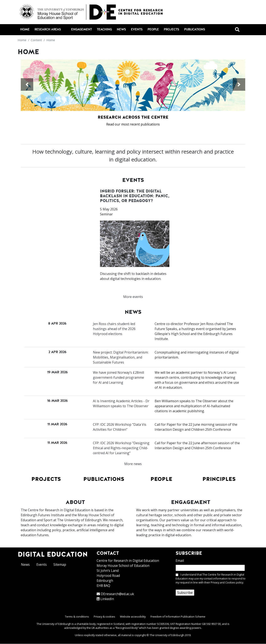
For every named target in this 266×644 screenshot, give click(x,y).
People (153, 30)
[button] (27, 84)
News (121, 30)
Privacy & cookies (104, 617)
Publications (195, 30)
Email (180, 561)
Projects (171, 30)
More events (133, 297)
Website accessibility (133, 617)
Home (25, 30)
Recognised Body (127, 628)
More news (133, 464)
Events (137, 30)
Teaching (104, 30)
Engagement (81, 30)
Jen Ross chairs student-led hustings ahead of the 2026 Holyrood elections (114, 329)
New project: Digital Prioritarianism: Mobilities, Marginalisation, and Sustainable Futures (121, 357)
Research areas (50, 30)
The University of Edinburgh (167, 635)
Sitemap (60, 565)
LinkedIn (107, 599)
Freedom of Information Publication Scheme (178, 617)
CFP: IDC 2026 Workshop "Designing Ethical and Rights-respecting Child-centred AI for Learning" (121, 448)
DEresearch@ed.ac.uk (117, 594)
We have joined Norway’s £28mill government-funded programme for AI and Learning (118, 377)
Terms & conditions (77, 617)
